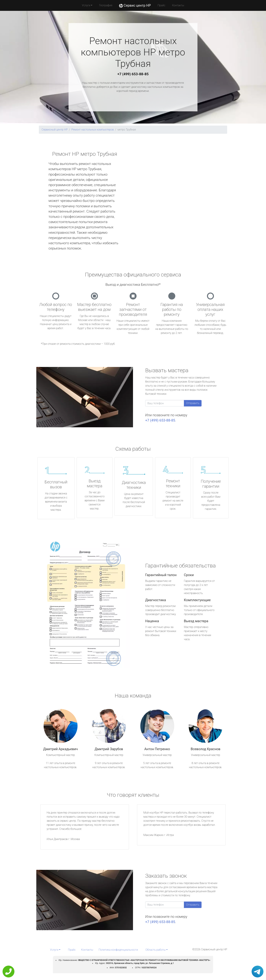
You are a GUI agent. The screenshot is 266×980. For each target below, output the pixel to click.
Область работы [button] (155, 950)
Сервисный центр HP (55, 130)
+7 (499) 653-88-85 (133, 74)
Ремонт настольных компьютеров (93, 130)
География (106, 5)
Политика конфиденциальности (118, 950)
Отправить (193, 403)
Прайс (161, 5)
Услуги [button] (86, 5)
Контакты (178, 5)
